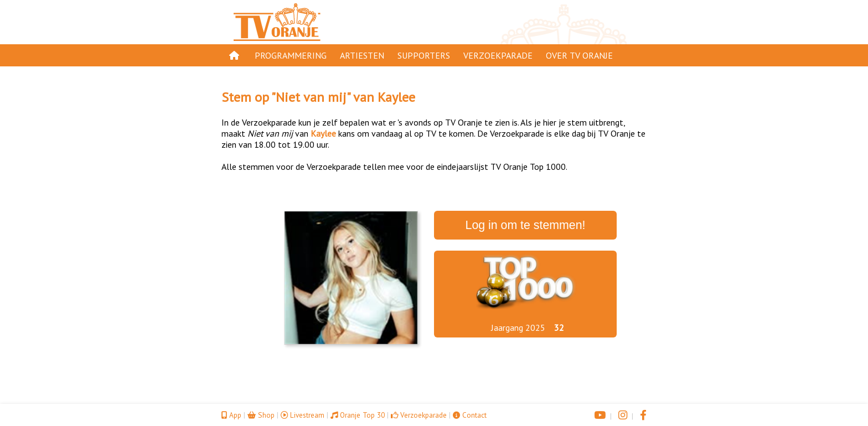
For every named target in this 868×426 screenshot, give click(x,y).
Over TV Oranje (579, 55)
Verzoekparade (498, 55)
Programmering (291, 55)
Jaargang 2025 (518, 328)
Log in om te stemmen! (526, 225)
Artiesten (362, 55)
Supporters (424, 55)
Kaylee (396, 97)
